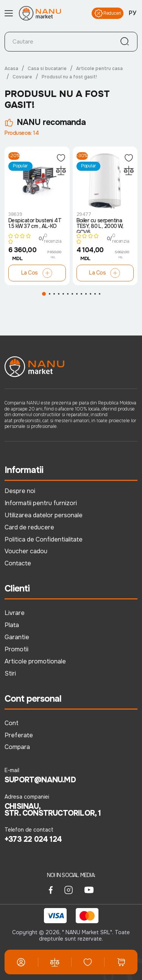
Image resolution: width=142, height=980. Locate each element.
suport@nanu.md (40, 780)
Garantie (17, 637)
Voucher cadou (26, 551)
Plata (12, 625)
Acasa (11, 69)
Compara (17, 747)
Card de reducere (29, 527)
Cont (12, 723)
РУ (133, 13)
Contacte (18, 563)
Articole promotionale (35, 661)
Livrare (15, 613)
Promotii (16, 649)
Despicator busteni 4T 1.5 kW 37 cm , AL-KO (35, 224)
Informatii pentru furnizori (41, 503)
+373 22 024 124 (33, 840)
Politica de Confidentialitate (44, 539)
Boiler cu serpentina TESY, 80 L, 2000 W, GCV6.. (100, 225)
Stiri (10, 673)
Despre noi (20, 491)
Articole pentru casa (99, 69)
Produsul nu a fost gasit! (69, 77)
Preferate (19, 735)
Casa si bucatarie (47, 69)
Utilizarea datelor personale (44, 515)
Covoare (22, 77)
